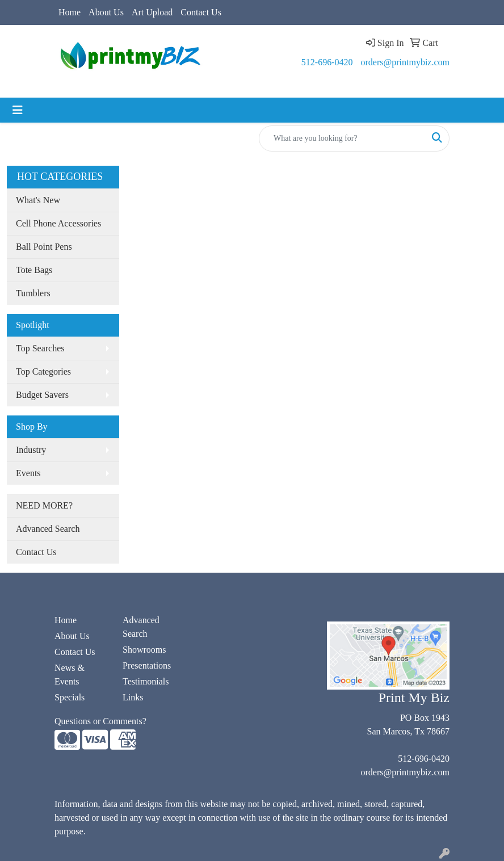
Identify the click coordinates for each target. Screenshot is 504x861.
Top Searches (40, 348)
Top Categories (43, 371)
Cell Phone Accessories (58, 223)
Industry (31, 450)
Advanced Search (48, 529)
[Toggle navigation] (18, 110)
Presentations (147, 665)
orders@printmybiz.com (405, 62)
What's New (38, 200)
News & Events (70, 675)
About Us (106, 12)
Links (133, 697)
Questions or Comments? (100, 721)
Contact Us (201, 12)
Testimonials (146, 681)
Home (70, 12)
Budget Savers (42, 395)
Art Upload (152, 12)
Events (28, 473)
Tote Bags (34, 270)
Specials (70, 697)
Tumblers (33, 293)
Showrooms (144, 650)
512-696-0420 (327, 62)
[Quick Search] (342, 138)
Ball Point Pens (44, 247)
